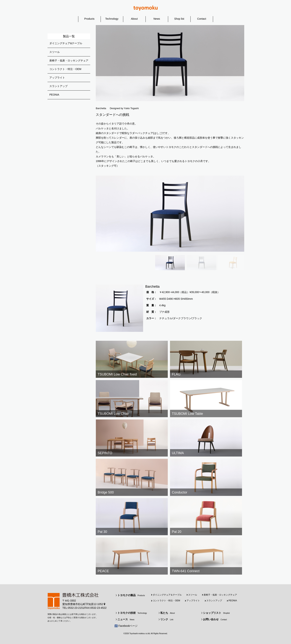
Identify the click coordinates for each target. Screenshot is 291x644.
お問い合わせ (215, 619)
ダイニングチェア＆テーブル (167, 595)
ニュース (126, 619)
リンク (167, 619)
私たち (168, 613)
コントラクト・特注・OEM (65, 69)
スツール (55, 52)
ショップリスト (216, 613)
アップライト (57, 78)
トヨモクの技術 (132, 613)
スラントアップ (58, 86)
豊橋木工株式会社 (145, 8)
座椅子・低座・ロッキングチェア (69, 61)
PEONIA (54, 95)
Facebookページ (128, 626)
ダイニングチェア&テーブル (66, 43)
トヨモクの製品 (131, 595)
